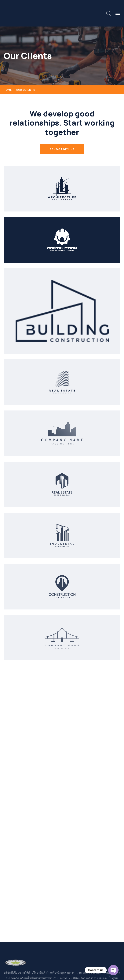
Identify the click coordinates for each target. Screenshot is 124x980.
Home (8, 90)
